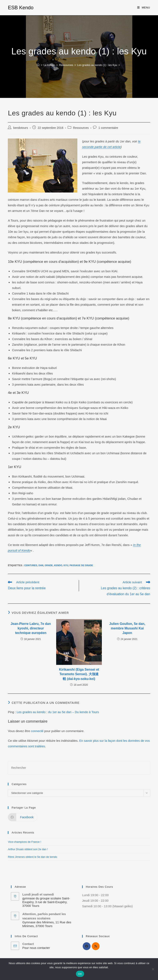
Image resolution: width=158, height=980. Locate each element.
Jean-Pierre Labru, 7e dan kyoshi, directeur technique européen (31, 628)
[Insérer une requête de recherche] (79, 768)
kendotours (21, 128)
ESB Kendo (21, 8)
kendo (58, 565)
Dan (41, 565)
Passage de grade (81, 565)
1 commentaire (108, 128)
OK (80, 974)
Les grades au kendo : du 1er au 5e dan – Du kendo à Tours (58, 712)
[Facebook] (87, 946)
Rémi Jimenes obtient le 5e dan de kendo (32, 857)
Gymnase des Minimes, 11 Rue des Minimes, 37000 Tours (47, 924)
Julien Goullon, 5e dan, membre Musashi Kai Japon (127, 628)
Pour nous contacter (36, 948)
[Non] (153, 969)
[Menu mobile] (144, 8)
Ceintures (31, 565)
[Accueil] (38, 65)
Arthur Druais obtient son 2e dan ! (28, 849)
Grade (49, 565)
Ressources (81, 128)
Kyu (66, 565)
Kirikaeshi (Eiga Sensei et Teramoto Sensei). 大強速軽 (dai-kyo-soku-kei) (79, 674)
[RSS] (96, 946)
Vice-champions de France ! (24, 842)
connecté (37, 731)
